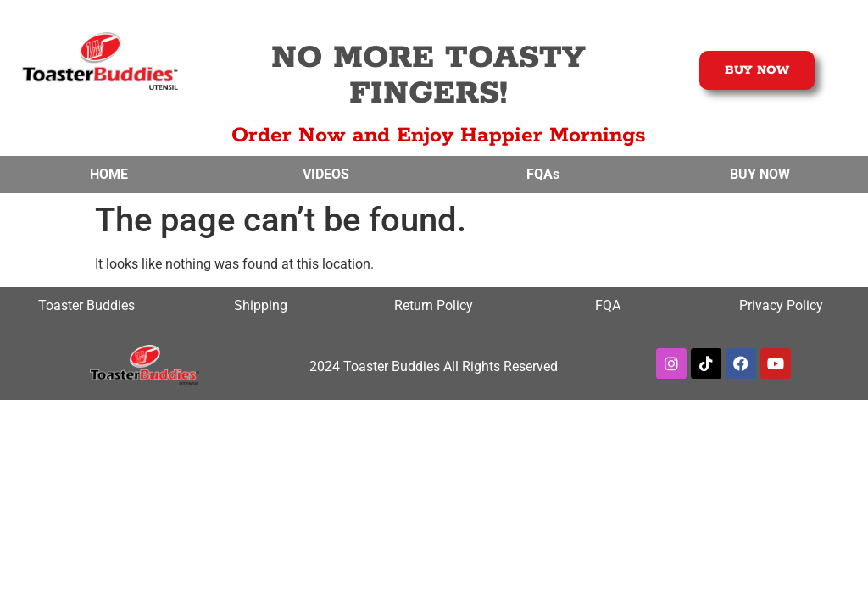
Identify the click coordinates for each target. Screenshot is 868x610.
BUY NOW (760, 174)
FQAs (543, 174)
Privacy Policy (781, 305)
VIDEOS (326, 174)
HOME (109, 174)
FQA (608, 305)
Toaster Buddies (86, 305)
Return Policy (434, 305)
